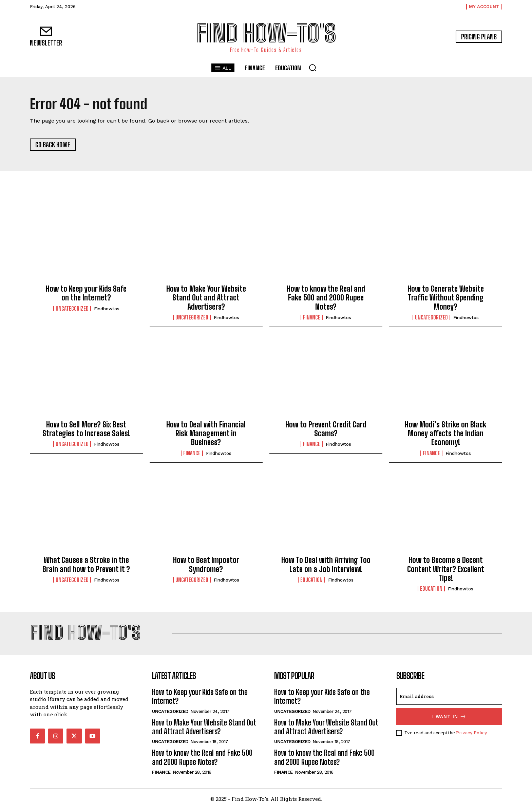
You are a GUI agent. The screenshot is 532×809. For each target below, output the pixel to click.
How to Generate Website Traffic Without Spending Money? (446, 298)
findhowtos (107, 309)
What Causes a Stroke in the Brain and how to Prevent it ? (86, 565)
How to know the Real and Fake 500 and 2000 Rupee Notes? (326, 298)
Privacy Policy (471, 733)
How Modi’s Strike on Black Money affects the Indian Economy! (445, 434)
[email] (449, 697)
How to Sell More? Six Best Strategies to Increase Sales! (86, 429)
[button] (312, 68)
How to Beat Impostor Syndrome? (206, 565)
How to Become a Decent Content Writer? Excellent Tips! (446, 569)
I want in (449, 717)
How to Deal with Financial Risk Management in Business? (206, 434)
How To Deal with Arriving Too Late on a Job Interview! (326, 565)
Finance (312, 318)
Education (311, 580)
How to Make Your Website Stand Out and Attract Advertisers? (206, 298)
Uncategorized (72, 309)
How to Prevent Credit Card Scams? (326, 429)
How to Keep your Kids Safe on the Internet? (86, 293)
